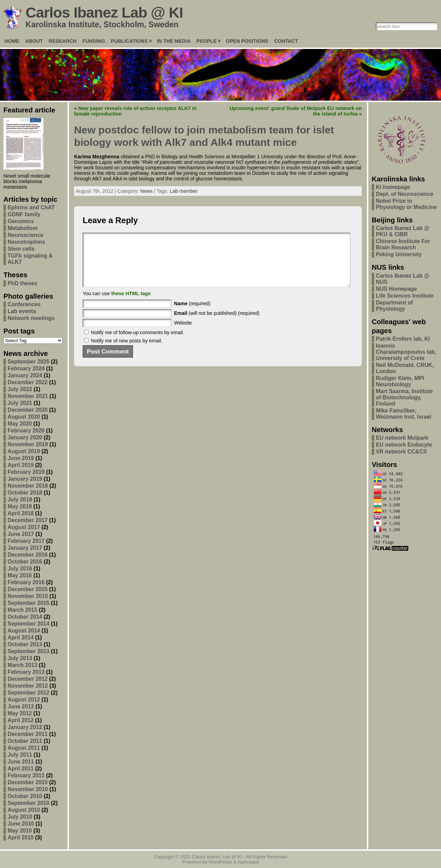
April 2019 (21, 465)
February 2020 (26, 431)
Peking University (399, 254)
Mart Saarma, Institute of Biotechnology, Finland (404, 397)
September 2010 (28, 803)
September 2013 (28, 651)
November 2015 (28, 596)
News (146, 191)
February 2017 (26, 541)
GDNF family (24, 214)
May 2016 (20, 575)
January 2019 (25, 479)
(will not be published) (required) (217, 323)
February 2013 (26, 672)
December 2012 (28, 679)
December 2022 (28, 382)
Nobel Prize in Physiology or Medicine (406, 204)
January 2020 (25, 437)
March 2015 (22, 610)
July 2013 (20, 658)
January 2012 (25, 727)
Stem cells (21, 249)
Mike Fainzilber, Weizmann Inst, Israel (404, 414)
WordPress (220, 862)
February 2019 (26, 472)
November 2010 (28, 789)
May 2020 (20, 424)
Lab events (22, 311)
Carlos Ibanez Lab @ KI (104, 12)
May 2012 (20, 713)
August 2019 (24, 451)
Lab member (184, 191)
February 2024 (26, 368)
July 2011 (20, 755)
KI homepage (393, 187)
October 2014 (25, 617)
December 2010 (28, 782)
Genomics (21, 221)
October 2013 (25, 644)
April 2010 (21, 837)
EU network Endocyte (404, 445)
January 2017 (25, 548)
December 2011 (28, 734)
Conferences (24, 304)
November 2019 (28, 444)
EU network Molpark (402, 438)
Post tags (19, 331)
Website (183, 333)
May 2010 (20, 831)
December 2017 (28, 520)
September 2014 (28, 624)
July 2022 (20, 389)
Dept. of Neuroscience (405, 194)
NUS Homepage (396, 289)
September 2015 (28, 603)
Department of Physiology (394, 306)
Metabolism (23, 228)
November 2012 (28, 686)
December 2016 (28, 555)
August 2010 (24, 810)
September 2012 (28, 693)
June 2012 (21, 706)
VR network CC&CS (401, 452)
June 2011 (21, 762)
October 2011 (25, 741)
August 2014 (24, 631)
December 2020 (28, 410)
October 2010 (25, 796)
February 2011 (26, 775)
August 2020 (24, 417)
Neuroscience (25, 235)
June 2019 (21, 458)
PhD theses (22, 283)
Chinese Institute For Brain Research (403, 244)
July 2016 (20, 568)
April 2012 (21, 720)
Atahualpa (248, 862)
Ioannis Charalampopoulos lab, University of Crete (406, 352)
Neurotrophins (26, 242)
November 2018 (28, 486)
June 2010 (21, 824)
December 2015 (28, 589)
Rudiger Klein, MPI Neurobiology (400, 381)
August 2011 (24, 748)
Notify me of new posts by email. (127, 351)
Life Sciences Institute (405, 296)
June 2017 (21, 534)
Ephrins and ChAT (31, 207)
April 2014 (21, 637)
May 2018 (20, 506)
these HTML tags (131, 304)
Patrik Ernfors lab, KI (403, 339)
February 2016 (26, 582)
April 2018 (21, 513)
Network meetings (31, 318)
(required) (192, 314)
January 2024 (25, 375)
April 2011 (21, 769)
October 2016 (25, 562)
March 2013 (22, 665)
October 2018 (25, 493)
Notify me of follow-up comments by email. (137, 343)
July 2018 (20, 500)
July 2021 (20, 403)
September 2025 (28, 362)
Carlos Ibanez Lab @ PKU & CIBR (403, 231)
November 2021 (28, 396)
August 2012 (24, 700)
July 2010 (20, 817)
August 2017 (24, 527)
